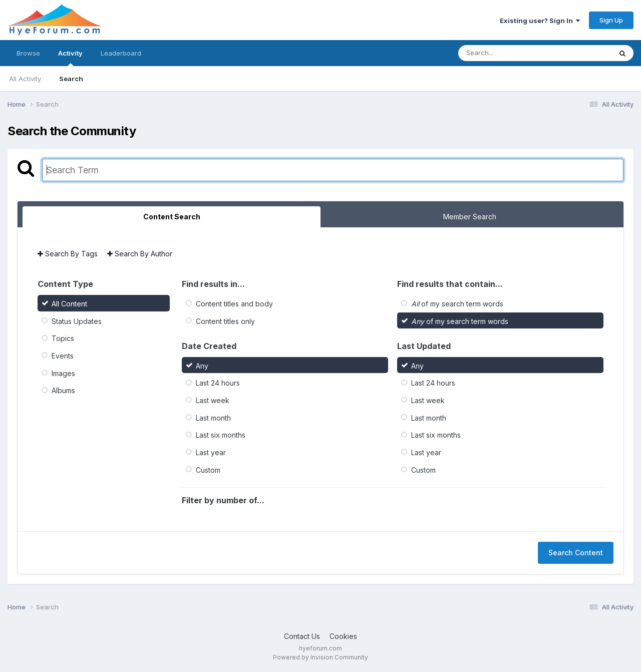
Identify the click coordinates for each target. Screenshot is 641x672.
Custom (208, 469)
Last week (213, 400)
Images (63, 373)
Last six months (221, 435)
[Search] (508, 53)
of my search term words (457, 304)
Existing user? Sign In (540, 21)
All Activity (25, 79)
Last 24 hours (218, 383)
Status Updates (77, 321)
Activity (70, 58)
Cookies (343, 636)
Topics (63, 338)
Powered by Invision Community (320, 657)
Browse (28, 53)
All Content (69, 304)
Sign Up (611, 20)
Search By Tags (68, 254)
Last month (213, 417)
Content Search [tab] (172, 217)
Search (71, 79)
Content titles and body (234, 304)
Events (63, 356)
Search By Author (140, 254)
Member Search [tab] (470, 217)
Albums (63, 390)
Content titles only (225, 321)
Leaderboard (121, 53)
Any (202, 365)
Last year (211, 452)
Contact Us (302, 636)
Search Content (576, 553)
